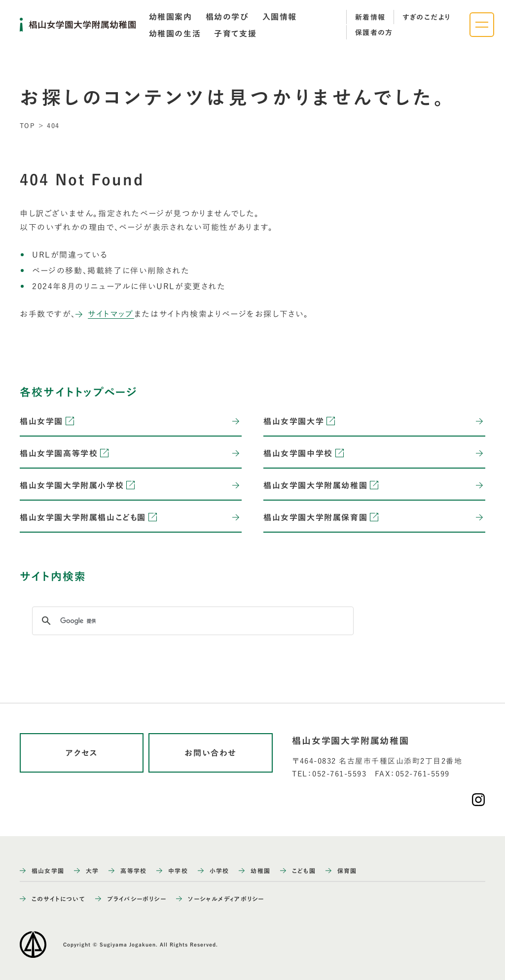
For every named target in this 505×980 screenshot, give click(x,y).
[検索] (191, 621)
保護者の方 (374, 33)
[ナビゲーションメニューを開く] (482, 25)
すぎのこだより (427, 17)
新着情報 (370, 17)
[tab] (171, 17)
